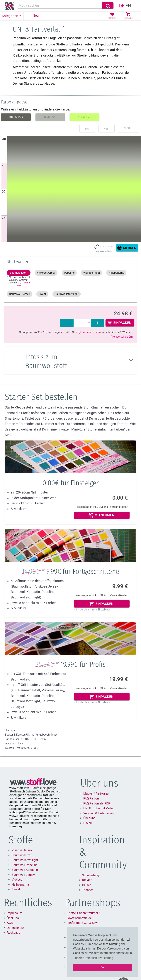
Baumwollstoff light (25, 860)
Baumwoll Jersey (23, 875)
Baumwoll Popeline (25, 865)
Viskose (17, 880)
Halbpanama (20, 885)
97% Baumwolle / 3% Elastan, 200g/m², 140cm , (19, 281)
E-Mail (88, 823)
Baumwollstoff (22, 855)
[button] (12, 16)
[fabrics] (80, 323)
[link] (10, 6)
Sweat (16, 889)
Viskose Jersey (22, 850)
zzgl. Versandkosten (88, 332)
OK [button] (103, 967)
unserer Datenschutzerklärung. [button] (94, 958)
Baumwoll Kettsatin (25, 870)
